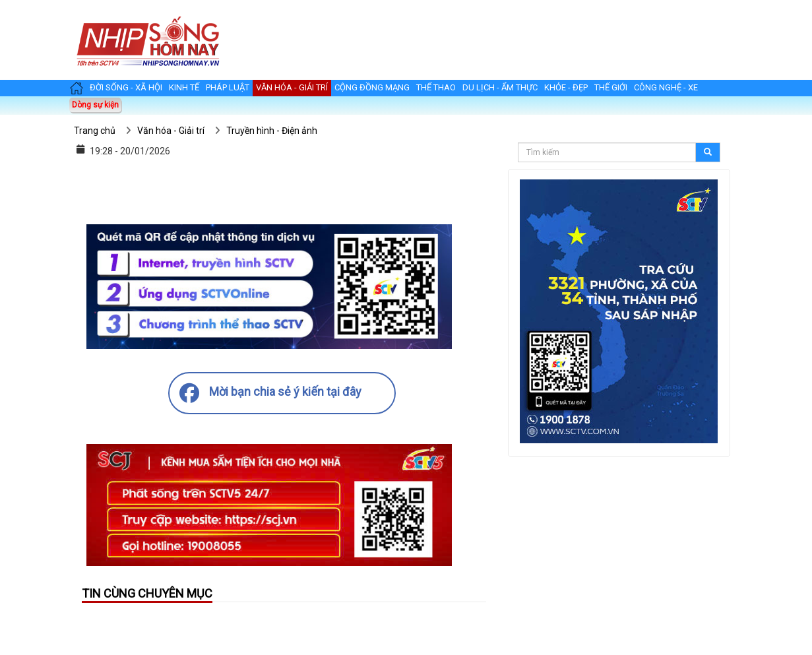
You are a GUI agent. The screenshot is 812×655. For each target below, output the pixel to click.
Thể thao (436, 87)
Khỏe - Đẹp (566, 87)
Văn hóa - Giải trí (292, 87)
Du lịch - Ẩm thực (500, 87)
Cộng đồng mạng (372, 87)
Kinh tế (184, 87)
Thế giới (611, 87)
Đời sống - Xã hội (126, 87)
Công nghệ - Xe (666, 87)
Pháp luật (228, 87)
